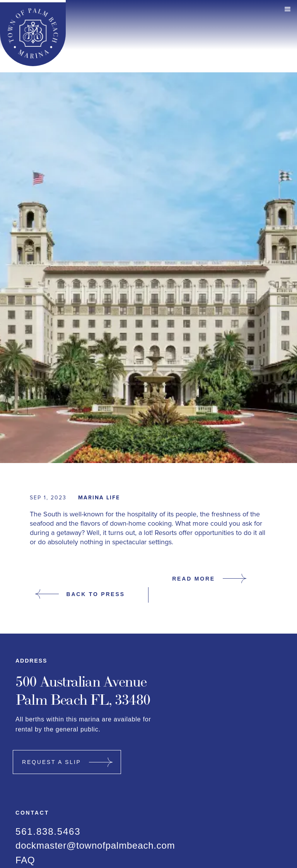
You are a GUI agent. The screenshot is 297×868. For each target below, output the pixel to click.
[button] (288, 9)
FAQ (25, 860)
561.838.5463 (48, 831)
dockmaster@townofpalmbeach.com (95, 845)
